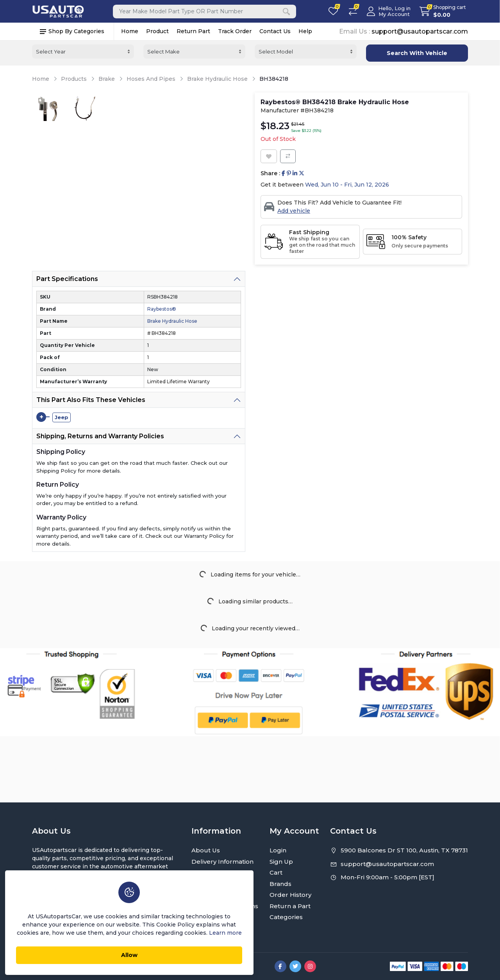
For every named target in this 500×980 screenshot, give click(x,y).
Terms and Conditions (225, 906)
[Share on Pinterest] (289, 173)
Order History (290, 895)
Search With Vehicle (417, 53)
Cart (276, 872)
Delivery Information (222, 862)
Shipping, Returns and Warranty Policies (100, 436)
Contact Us (275, 32)
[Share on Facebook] (283, 173)
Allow (107, 953)
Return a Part (290, 906)
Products (74, 79)
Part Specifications (67, 279)
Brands (280, 884)
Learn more (159, 931)
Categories (286, 917)
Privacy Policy (212, 872)
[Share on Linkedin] (295, 173)
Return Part (193, 32)
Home (130, 32)
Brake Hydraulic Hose (217, 79)
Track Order (235, 32)
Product (157, 32)
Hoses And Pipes (151, 79)
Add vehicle (294, 211)
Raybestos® (162, 309)
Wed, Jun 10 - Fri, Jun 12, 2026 (347, 185)
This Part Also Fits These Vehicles (91, 400)
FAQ (198, 917)
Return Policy (212, 884)
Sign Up (281, 862)
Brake (107, 79)
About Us (206, 850)
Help (305, 32)
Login (278, 850)
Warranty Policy (215, 895)
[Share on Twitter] (302, 173)
